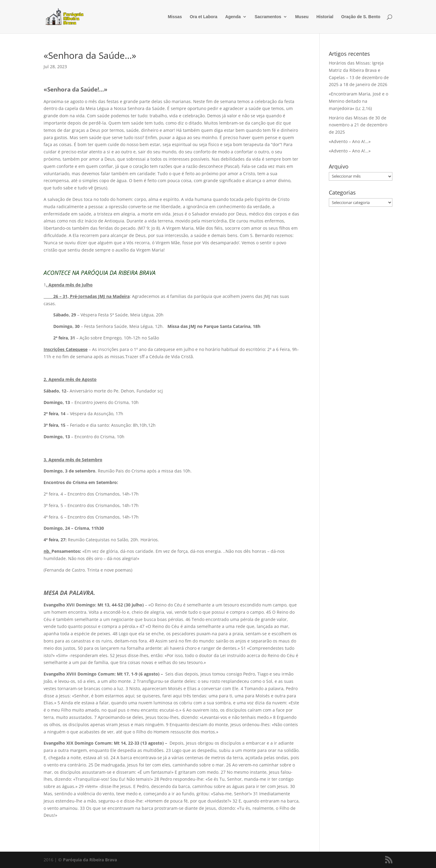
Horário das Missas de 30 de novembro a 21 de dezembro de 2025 (358, 125)
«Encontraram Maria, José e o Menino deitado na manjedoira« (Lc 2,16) (358, 101)
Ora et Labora (204, 17)
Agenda (233, 17)
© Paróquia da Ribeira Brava (88, 860)
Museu (302, 17)
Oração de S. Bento (361, 17)
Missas (175, 17)
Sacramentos (268, 17)
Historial (325, 17)
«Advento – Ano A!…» (350, 141)
